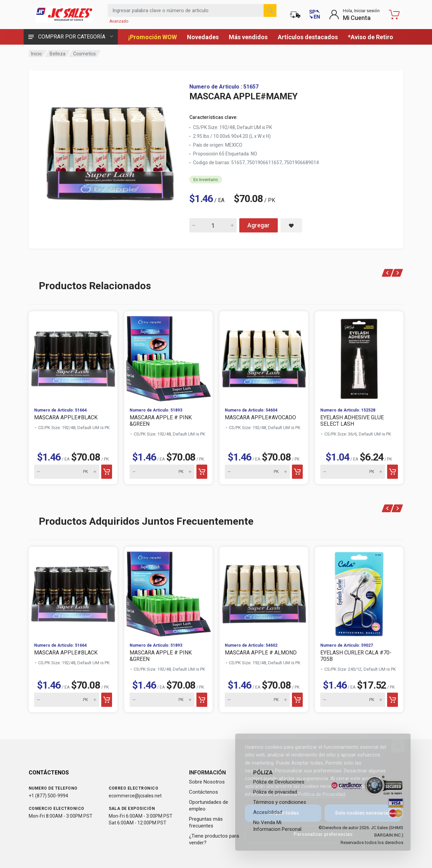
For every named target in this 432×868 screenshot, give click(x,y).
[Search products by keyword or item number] (192, 10)
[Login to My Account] (354, 15)
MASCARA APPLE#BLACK (66, 417)
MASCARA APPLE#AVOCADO (260, 417)
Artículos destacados (308, 37)
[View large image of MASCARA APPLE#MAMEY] (110, 151)
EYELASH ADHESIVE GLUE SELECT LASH (352, 421)
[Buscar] (270, 10)
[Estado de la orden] (295, 15)
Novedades (203, 37)
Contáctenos (204, 792)
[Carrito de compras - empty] (394, 15)
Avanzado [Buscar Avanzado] (119, 21)
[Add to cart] (107, 472)
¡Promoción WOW (153, 37)
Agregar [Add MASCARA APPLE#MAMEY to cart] (259, 225)
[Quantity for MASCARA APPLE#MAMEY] (213, 225)
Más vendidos (248, 37)
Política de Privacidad (317, 794)
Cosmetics (85, 54)
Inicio (36, 54)
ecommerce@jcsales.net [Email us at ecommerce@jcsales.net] (135, 796)
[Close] (394, 746)
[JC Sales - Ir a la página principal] (64, 15)
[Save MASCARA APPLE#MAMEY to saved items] (291, 225)
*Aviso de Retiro (371, 37)
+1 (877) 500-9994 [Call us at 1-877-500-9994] (48, 796)
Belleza (58, 54)
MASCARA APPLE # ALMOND (261, 653)
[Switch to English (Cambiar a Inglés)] (315, 15)
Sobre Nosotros (207, 782)
